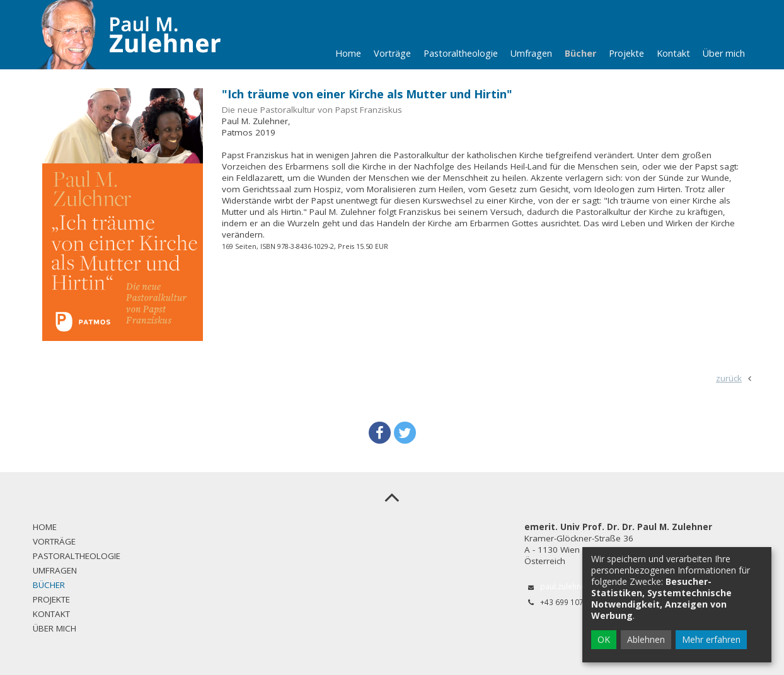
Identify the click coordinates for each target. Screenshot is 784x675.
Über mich (724, 53)
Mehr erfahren (711, 639)
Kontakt (673, 53)
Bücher (580, 53)
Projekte (626, 53)
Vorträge (392, 53)
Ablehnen (646, 639)
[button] (380, 433)
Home (348, 53)
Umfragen (531, 53)
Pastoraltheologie (461, 53)
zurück (729, 378)
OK (604, 639)
